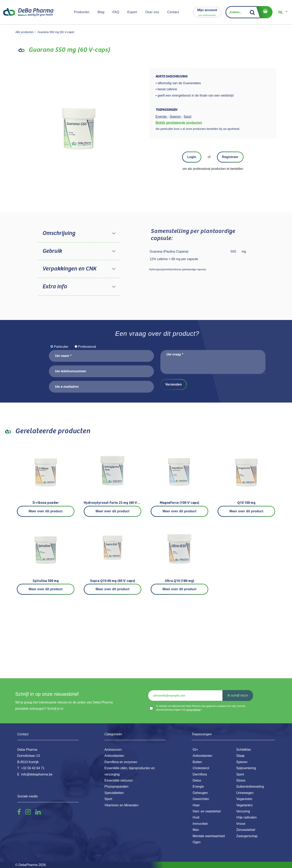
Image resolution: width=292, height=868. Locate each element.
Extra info (55, 287)
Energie (198, 787)
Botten (197, 762)
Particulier (61, 347)
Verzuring (243, 811)
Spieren (242, 762)
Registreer (230, 157)
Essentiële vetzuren (119, 780)
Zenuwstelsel (246, 830)
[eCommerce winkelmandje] (264, 12)
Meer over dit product (46, 511)
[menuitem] (82, 12)
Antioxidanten (202, 756)
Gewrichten (201, 799)
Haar (196, 805)
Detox (197, 780)
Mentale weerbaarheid (209, 836)
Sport (240, 774)
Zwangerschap (247, 836)
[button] (207, 12)
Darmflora (200, 774)
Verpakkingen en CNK (69, 269)
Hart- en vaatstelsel (207, 811)
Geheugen (200, 793)
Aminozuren (113, 750)
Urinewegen (245, 793)
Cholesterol (201, 768)
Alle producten (25, 32)
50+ (195, 750)
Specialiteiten (114, 793)
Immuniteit (200, 824)
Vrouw (241, 824)
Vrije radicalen (246, 817)
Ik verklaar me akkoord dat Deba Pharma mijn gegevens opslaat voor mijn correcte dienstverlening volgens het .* (201, 708)
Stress (241, 780)
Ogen (197, 842)
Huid (196, 817)
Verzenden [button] (173, 384)
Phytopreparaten (116, 787)
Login (192, 157)
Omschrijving (59, 233)
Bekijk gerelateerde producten (179, 123)
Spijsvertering (246, 768)
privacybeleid (193, 710)
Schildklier (244, 750)
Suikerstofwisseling (250, 787)
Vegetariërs (244, 805)
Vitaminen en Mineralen (121, 805)
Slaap (240, 756)
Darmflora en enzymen (121, 762)
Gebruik (52, 251)
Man (196, 830)
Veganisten (244, 799)
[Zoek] (252, 12)
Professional (87, 347)
